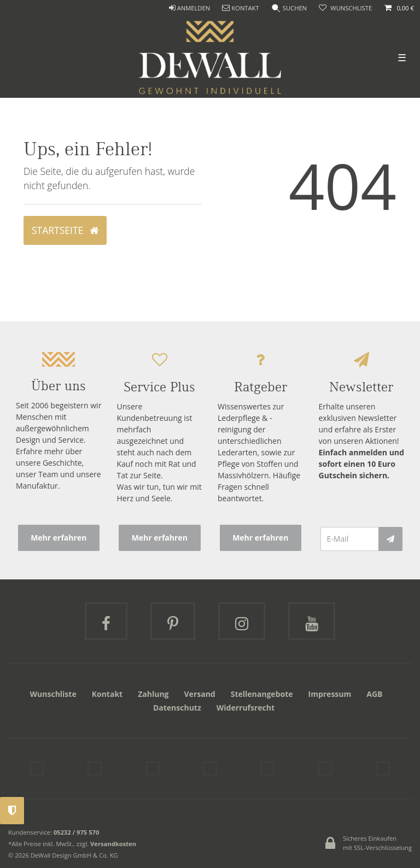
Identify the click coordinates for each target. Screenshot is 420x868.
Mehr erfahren (59, 538)
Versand (200, 694)
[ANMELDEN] (189, 8)
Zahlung (153, 694)
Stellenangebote (262, 694)
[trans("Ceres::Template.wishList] (345, 8)
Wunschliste (53, 694)
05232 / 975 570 (77, 832)
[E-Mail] (350, 539)
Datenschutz (177, 708)
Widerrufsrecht (246, 708)
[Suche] (289, 8)
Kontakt (107, 694)
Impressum (330, 694)
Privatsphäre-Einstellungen (12, 811)
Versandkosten (113, 844)
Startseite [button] (65, 230)
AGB (374, 694)
